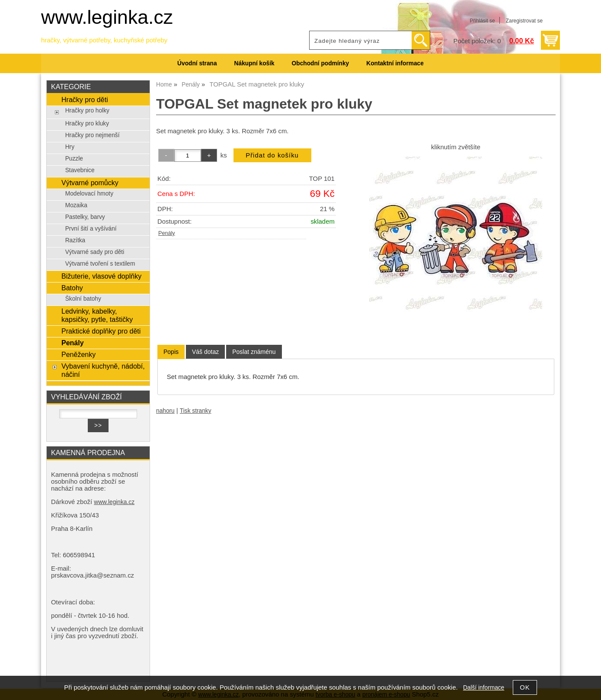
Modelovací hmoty (89, 194)
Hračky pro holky (87, 111)
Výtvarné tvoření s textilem (100, 264)
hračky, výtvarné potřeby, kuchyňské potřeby (104, 40)
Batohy (72, 288)
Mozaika (76, 205)
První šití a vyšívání (91, 229)
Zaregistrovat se (524, 21)
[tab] (171, 352)
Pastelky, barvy (85, 217)
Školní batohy (83, 299)
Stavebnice (80, 170)
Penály (167, 233)
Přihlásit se (482, 21)
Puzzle (74, 159)
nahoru (165, 411)
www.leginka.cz (107, 17)
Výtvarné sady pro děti (95, 252)
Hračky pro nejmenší (93, 135)
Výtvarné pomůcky (90, 183)
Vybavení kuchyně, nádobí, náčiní (103, 370)
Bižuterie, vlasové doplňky (101, 276)
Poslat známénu (254, 352)
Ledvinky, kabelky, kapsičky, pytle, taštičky (97, 315)
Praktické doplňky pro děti (101, 331)
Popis (171, 352)
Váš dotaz (205, 352)
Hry (70, 147)
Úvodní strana (197, 63)
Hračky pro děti (85, 100)
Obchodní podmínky (321, 63)
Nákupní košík (254, 63)
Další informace (484, 688)
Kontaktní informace (395, 63)
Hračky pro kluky (87, 124)
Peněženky (78, 354)
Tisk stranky (196, 411)
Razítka (75, 240)
